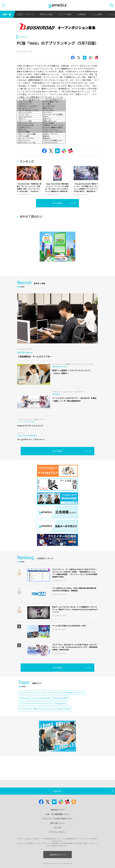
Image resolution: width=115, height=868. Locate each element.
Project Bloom (61, 710)
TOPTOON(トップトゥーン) (74, 700)
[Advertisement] (35, 214)
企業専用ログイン (57, 855)
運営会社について (58, 810)
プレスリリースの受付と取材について (58, 819)
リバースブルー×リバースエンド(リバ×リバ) (36, 710)
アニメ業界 (97, 14)
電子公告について (58, 823)
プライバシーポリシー (58, 832)
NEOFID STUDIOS (64, 716)
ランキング (23, 37)
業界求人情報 (46, 14)
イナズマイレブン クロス (28, 700)
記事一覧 (7, 14)
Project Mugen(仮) (61, 705)
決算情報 (82, 14)
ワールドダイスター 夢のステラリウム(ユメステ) (37, 716)
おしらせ (58, 827)
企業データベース (25, 14)
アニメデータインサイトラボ (51, 700)
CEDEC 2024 (24, 705)
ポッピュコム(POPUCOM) (41, 705)
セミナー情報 (65, 14)
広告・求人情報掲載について (57, 814)
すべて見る (57, 203)
